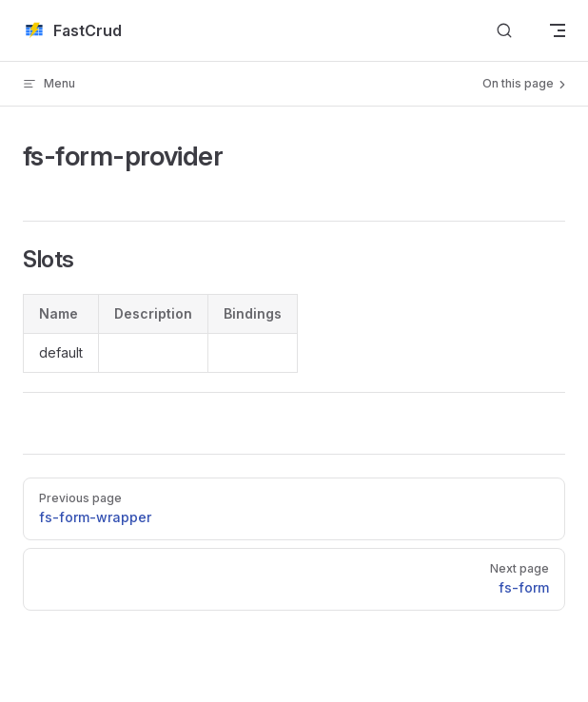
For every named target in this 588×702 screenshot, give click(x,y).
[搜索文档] (504, 31)
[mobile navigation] (558, 30)
